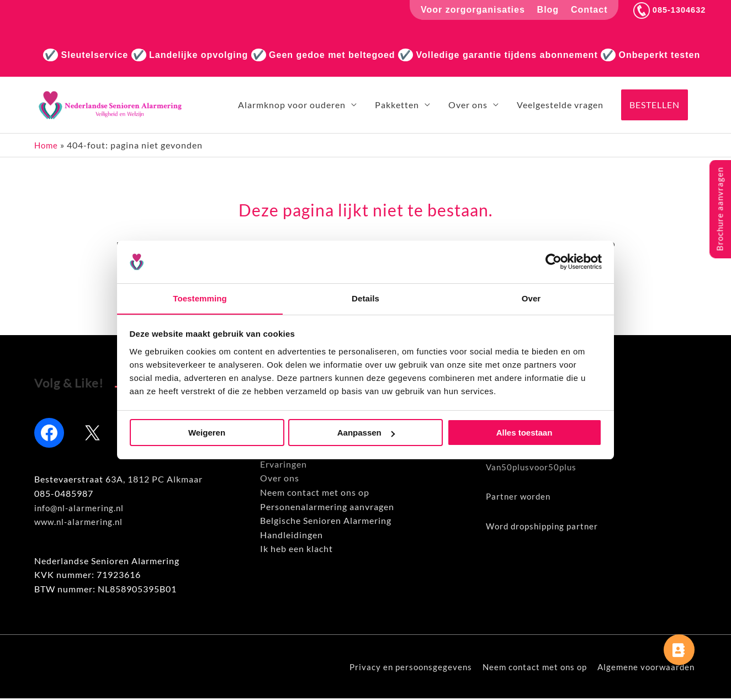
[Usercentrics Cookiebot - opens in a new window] (553, 262)
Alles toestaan (525, 433)
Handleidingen (292, 536)
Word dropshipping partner (545, 527)
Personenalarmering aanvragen (327, 508)
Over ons (468, 105)
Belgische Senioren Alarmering (326, 522)
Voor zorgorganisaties (468, 10)
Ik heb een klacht (296, 550)
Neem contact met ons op (315, 494)
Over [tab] (531, 298)
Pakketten (397, 105)
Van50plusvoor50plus (533, 468)
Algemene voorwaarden (646, 668)
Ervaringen (284, 465)
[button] (655, 105)
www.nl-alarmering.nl (81, 523)
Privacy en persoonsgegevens (401, 668)
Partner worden (520, 498)
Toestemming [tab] (200, 298)
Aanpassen (366, 433)
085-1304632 (667, 10)
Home (47, 145)
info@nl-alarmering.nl (81, 509)
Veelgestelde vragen (560, 105)
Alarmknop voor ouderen (292, 105)
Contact (584, 10)
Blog (543, 10)
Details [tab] (365, 298)
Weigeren (207, 433)
